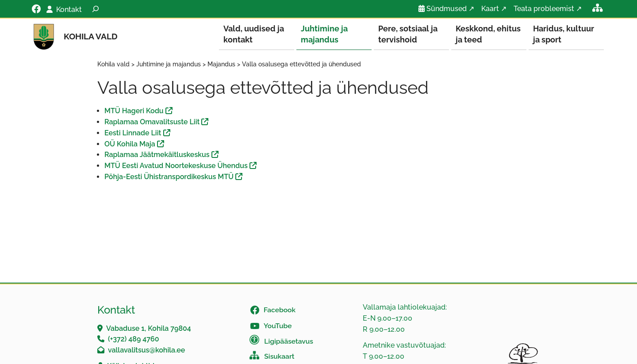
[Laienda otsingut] (96, 9)
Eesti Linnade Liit (133, 133)
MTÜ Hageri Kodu (134, 111)
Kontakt (69, 10)
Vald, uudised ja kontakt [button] (254, 34)
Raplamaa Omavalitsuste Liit (152, 122)
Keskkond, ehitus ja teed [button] (488, 34)
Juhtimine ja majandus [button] (324, 34)
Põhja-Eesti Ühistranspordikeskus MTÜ (169, 177)
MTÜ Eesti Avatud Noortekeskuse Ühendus (176, 166)
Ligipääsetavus (289, 342)
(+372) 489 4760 (134, 339)
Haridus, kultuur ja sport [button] (564, 34)
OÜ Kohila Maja (130, 144)
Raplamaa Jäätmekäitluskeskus (157, 155)
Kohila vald (91, 36)
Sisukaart (279, 357)
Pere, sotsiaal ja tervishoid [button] (408, 34)
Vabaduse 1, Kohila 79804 (149, 329)
